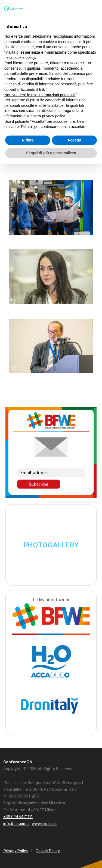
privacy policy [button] (53, 116)
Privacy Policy (16, 851)
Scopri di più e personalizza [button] (51, 153)
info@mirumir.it (16, 824)
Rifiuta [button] (28, 140)
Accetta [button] (74, 140)
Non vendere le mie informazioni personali (40, 95)
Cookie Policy (48, 851)
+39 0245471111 (18, 817)
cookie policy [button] (24, 57)
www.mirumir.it (44, 824)
